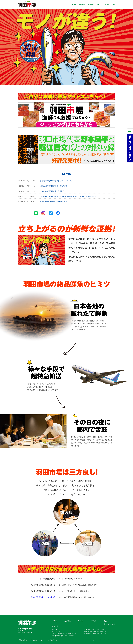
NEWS (99, 5)
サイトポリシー (53, 640)
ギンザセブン (56, 632)
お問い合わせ (22, 640)
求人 (114, 5)
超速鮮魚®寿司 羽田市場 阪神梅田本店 (95, 632)
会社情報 (82, 5)
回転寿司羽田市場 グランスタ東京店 (43, 597)
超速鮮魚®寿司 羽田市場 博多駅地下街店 (95, 634)
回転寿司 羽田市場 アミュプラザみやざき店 (65, 634)
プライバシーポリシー (37, 640)
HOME (74, 5)
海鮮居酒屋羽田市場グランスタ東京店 (63, 636)
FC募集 (107, 5)
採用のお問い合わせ (110, 624)
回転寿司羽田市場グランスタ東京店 (94, 629)
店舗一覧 (91, 5)
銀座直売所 (55, 629)
